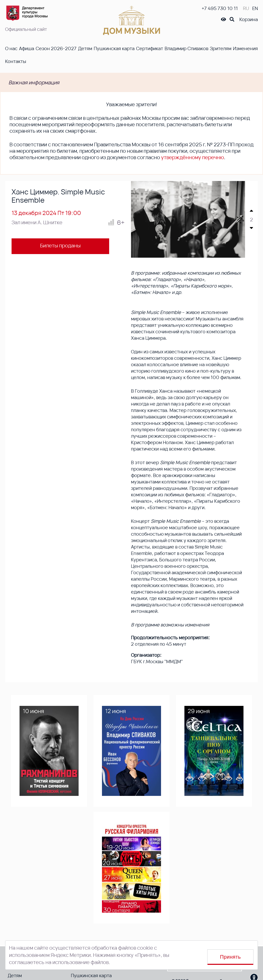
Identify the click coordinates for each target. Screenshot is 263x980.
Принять (231, 957)
